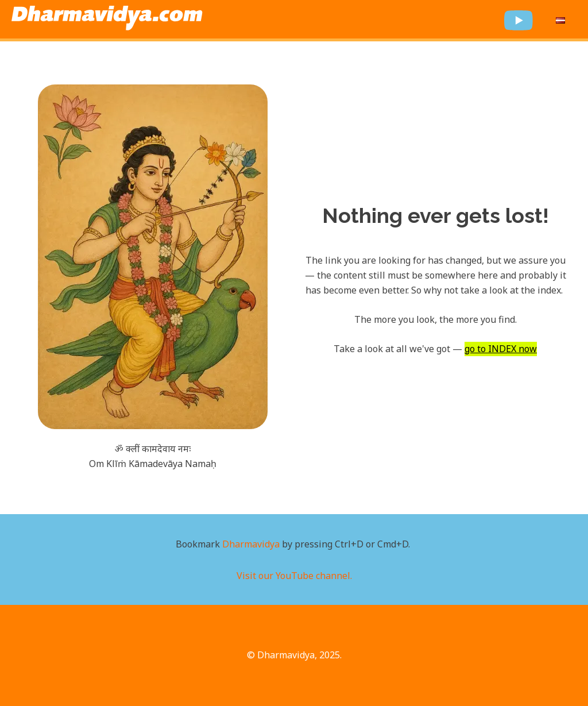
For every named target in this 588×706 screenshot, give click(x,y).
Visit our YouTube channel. (294, 576)
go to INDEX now (501, 349)
